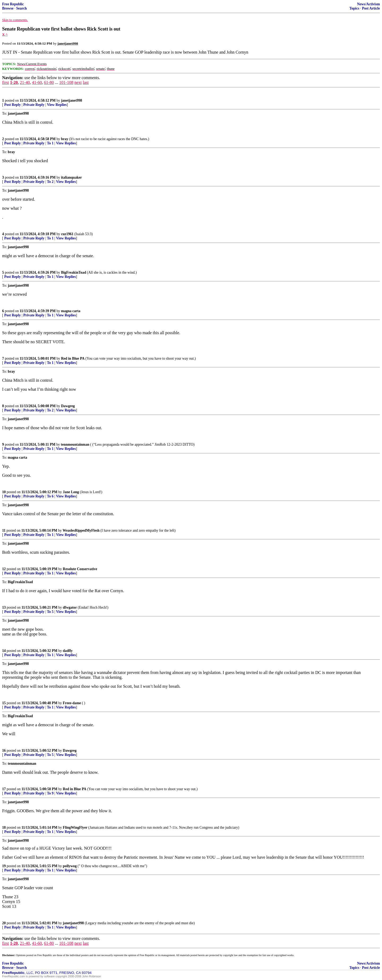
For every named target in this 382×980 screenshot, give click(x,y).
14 (4, 651)
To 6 (50, 496)
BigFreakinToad (73, 272)
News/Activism (368, 4)
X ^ (5, 34)
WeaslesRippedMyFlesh (81, 530)
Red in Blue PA (73, 358)
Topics (354, 8)
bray (65, 139)
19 (4, 866)
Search (21, 8)
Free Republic (13, 4)
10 (4, 492)
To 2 (50, 182)
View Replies (57, 105)
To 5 (50, 612)
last (86, 82)
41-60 (37, 82)
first (6, 82)
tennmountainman (75, 444)
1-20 (14, 82)
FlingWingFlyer (75, 828)
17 (4, 789)
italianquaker (71, 177)
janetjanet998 (71, 100)
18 (4, 828)
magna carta (71, 311)
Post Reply (12, 105)
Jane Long (71, 492)
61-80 (49, 82)
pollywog (70, 866)
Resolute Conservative (80, 569)
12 (4, 569)
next (78, 82)
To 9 (50, 793)
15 (4, 703)
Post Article (371, 8)
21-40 (25, 82)
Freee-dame (72, 703)
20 (4, 923)
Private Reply (34, 105)
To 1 (50, 143)
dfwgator (70, 607)
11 (4, 530)
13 (4, 607)
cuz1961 (67, 234)
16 (4, 751)
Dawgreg (68, 406)
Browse (8, 8)
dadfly (68, 651)
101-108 (66, 82)
